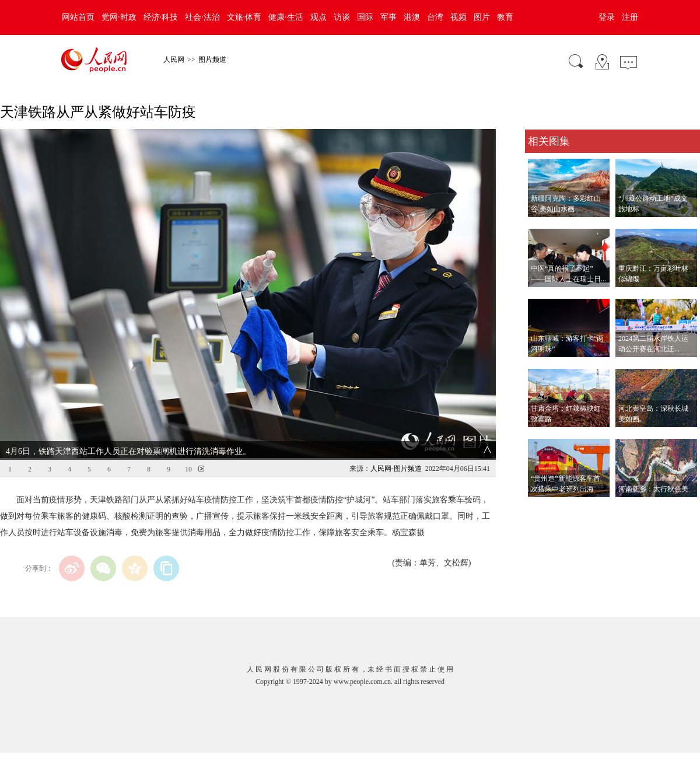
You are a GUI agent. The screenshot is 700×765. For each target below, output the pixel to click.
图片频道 (212, 60)
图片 (482, 17)
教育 (505, 17)
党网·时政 (119, 17)
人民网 (174, 60)
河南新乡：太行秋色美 (653, 489)
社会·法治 (202, 17)
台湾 (435, 17)
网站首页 (78, 17)
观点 (318, 17)
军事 (388, 17)
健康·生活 (286, 17)
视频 (459, 17)
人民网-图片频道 (396, 469)
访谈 (342, 17)
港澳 (412, 17)
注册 (630, 17)
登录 (607, 17)
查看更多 (541, 509)
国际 (365, 17)
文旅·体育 (244, 17)
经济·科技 (161, 17)
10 (188, 469)
